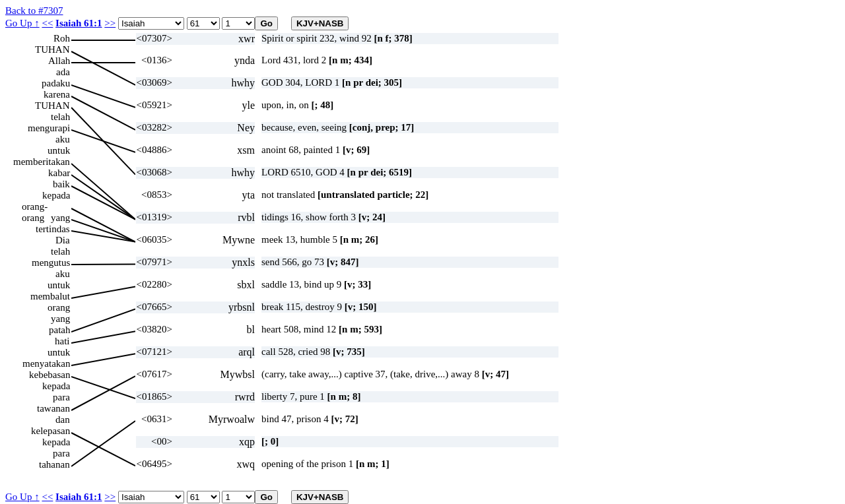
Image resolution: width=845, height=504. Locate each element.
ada (63, 72)
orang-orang (35, 207)
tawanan (53, 408)
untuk (59, 150)
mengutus (51, 263)
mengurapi (49, 128)
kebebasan (50, 375)
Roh (62, 38)
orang (59, 307)
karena (57, 94)
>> (110, 23)
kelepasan (51, 431)
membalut (50, 296)
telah (60, 117)
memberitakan (42, 162)
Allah (59, 61)
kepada (56, 195)
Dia (63, 240)
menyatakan (46, 363)
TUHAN (52, 49)
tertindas (53, 229)
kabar (59, 173)
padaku (56, 83)
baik (61, 184)
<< (47, 23)
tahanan (54, 464)
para (61, 397)
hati (62, 341)
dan (63, 420)
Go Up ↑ (22, 23)
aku (63, 139)
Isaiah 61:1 (79, 23)
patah (59, 330)
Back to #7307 (34, 11)
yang (60, 218)
